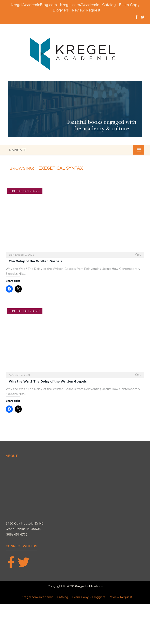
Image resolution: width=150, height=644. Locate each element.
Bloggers (61, 10)
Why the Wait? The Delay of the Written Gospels (48, 381)
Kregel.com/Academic (79, 5)
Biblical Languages (25, 191)
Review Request (86, 10)
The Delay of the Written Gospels (35, 261)
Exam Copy (129, 5)
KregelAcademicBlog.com (34, 5)
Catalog (109, 5)
